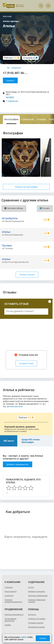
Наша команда (11, 592)
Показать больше (27, 275)
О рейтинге (9, 596)
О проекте (8, 587)
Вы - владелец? (14, 68)
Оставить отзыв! (26, 364)
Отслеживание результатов (10, 620)
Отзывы (41, 119)
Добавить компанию (37, 592)
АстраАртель (10, 218)
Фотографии (11, 119)
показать (10, 80)
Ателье (6, 232)
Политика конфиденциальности (13, 601)
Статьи (31, 587)
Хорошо (43, 638)
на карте (10, 97)
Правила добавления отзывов (37, 601)
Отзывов (29, 58)
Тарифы (8, 625)
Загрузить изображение (38, 596)
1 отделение (12, 101)
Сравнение (28, 119)
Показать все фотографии (26, 187)
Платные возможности (14, 615)
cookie (23, 637)
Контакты (32, 615)
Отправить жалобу (36, 623)
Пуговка (7, 246)
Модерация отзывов (36, 627)
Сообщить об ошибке (37, 619)
